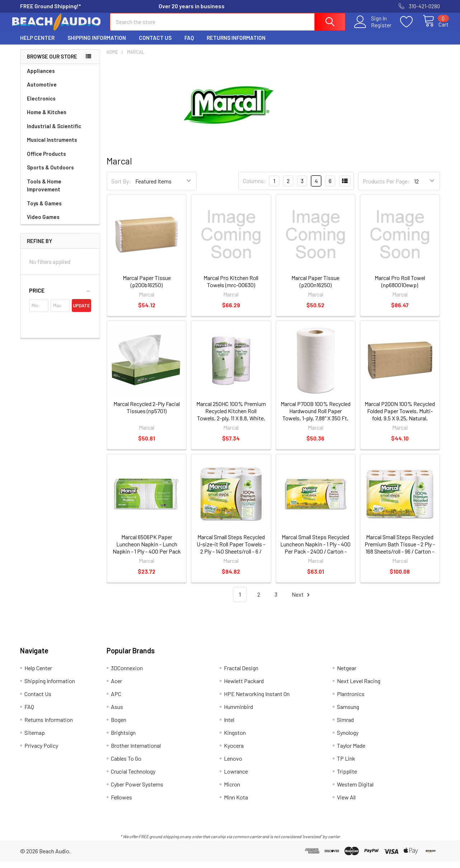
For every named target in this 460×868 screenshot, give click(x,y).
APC (116, 700)
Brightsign (123, 739)
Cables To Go (126, 765)
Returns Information (236, 44)
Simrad (345, 726)
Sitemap (35, 739)
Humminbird (238, 713)
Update (81, 312)
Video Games (43, 223)
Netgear (347, 674)
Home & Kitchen (47, 118)
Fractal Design (241, 674)
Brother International (136, 752)
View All (346, 804)
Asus (117, 713)
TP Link (346, 765)
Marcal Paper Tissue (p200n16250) (315, 288)
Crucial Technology (133, 778)
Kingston (235, 739)
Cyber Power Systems (137, 791)
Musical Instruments (52, 146)
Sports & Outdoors (50, 174)
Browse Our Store (52, 63)
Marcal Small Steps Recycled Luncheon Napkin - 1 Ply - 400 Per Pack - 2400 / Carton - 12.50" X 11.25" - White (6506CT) (315, 558)
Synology (348, 739)
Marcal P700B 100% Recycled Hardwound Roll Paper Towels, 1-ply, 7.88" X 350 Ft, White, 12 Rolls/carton (316, 421)
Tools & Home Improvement (44, 192)
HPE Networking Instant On (257, 700)
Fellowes (121, 804)
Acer (116, 687)
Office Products (46, 160)
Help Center (37, 44)
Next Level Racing (359, 687)
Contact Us (155, 44)
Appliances (41, 77)
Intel (229, 726)
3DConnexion (127, 674)
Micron (232, 791)
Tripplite (347, 778)
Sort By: (121, 188)
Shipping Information (97, 44)
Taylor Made (351, 752)
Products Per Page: (386, 188)
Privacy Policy (41, 752)
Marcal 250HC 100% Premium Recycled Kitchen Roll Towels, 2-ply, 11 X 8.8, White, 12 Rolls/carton (231, 421)
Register (373, 29)
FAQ (189, 44)
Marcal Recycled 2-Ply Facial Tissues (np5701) (147, 414)
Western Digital (355, 791)
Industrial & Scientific (54, 132)
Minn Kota (236, 804)
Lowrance (236, 778)
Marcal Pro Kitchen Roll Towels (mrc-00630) (231, 288)
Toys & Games (44, 210)
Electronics (41, 105)
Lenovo (233, 765)
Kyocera (234, 752)
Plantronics (351, 700)
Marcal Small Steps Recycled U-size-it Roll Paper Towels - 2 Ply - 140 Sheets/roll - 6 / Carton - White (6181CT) (231, 554)
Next (302, 601)
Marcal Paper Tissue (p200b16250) (147, 288)
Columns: (254, 187)
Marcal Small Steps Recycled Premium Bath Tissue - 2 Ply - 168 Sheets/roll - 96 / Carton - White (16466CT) (400, 554)
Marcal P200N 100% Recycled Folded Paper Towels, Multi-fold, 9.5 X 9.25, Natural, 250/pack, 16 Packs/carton (400, 421)
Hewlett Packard (244, 687)
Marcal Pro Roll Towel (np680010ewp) (400, 288)
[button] (60, 297)
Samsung (348, 713)
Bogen (119, 726)
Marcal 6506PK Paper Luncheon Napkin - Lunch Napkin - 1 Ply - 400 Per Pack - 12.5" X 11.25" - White (147, 554)
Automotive (42, 91)
